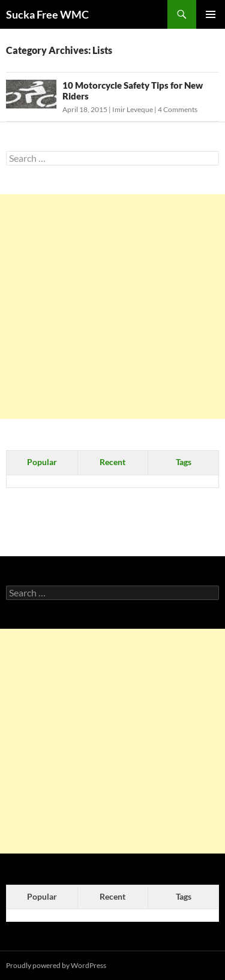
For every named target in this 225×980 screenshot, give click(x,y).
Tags (184, 462)
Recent (112, 462)
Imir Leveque (133, 109)
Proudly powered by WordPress (56, 965)
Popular (42, 462)
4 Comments (178, 109)
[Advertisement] (112, 307)
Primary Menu (211, 14)
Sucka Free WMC (47, 14)
